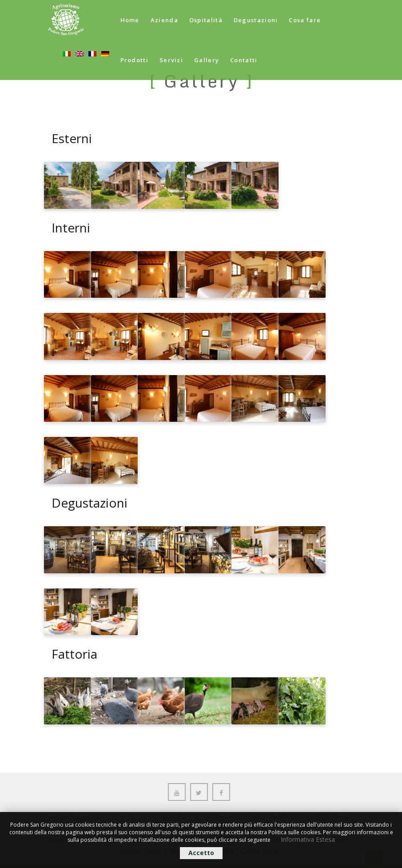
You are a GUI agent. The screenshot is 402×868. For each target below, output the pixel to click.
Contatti (244, 60)
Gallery (207, 60)
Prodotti (134, 60)
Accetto (201, 853)
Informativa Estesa (308, 839)
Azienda (164, 20)
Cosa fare (305, 20)
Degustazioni (256, 20)
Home (130, 20)
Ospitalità (206, 20)
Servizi (171, 60)
